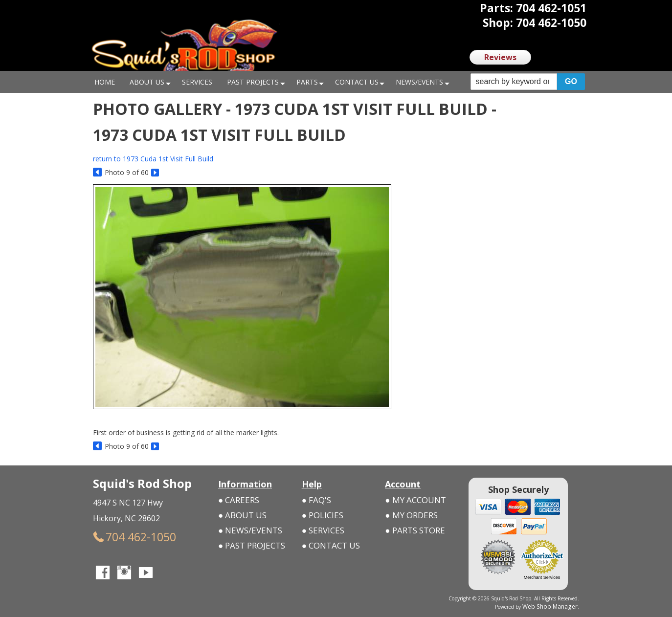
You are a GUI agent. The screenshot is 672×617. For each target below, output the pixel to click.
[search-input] (514, 82)
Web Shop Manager (556, 606)
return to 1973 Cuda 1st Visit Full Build (153, 159)
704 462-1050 (122, 535)
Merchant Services (542, 577)
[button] (528, 82)
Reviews (500, 57)
